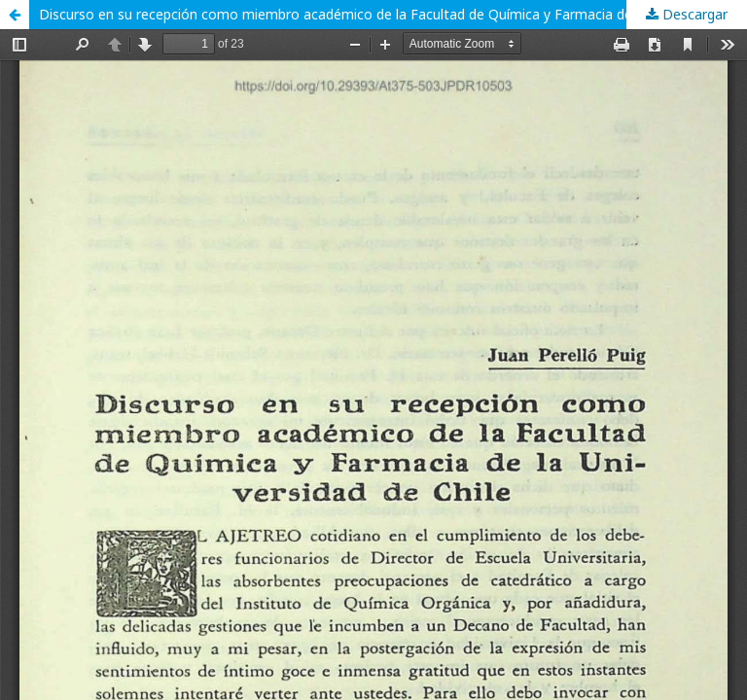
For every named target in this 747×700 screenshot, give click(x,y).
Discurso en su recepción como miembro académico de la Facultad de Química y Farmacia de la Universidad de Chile (393, 14)
